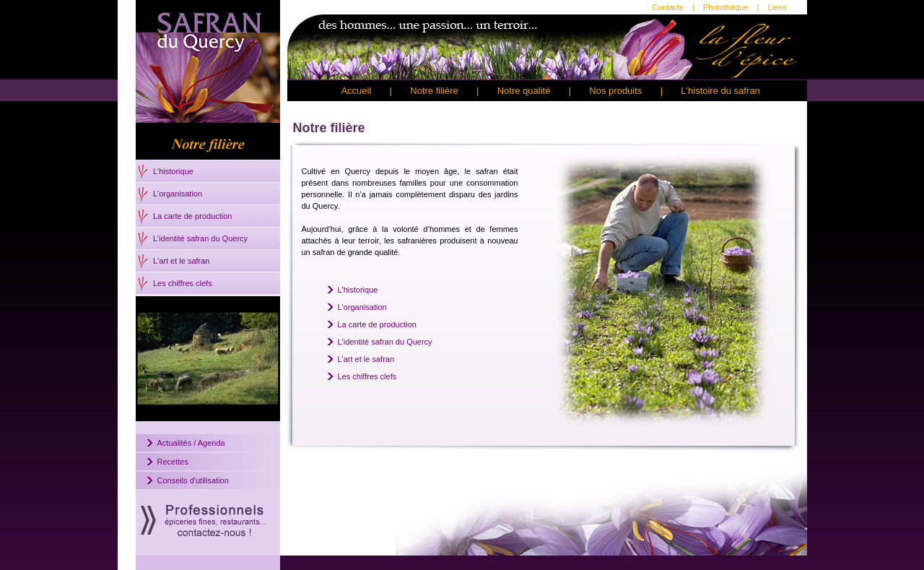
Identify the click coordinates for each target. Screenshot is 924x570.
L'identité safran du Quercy (200, 238)
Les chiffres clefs (183, 283)
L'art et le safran (182, 261)
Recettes (173, 462)
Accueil (356, 91)
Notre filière (434, 91)
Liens (777, 7)
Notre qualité (524, 91)
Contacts (667, 7)
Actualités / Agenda (191, 443)
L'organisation (178, 194)
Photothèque (725, 7)
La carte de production (192, 216)
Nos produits (615, 91)
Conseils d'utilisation (193, 480)
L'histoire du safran (720, 91)
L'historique (173, 171)
